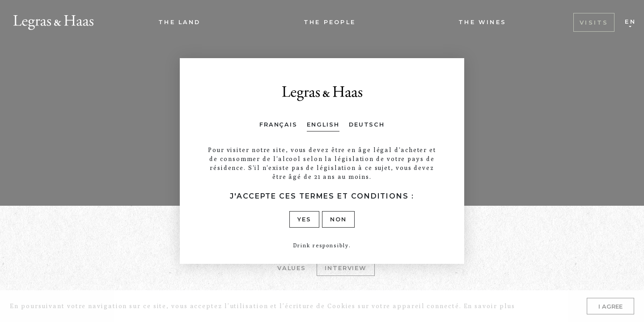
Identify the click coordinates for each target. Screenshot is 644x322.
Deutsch (367, 125)
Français (278, 125)
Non (338, 219)
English (323, 125)
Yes (304, 219)
